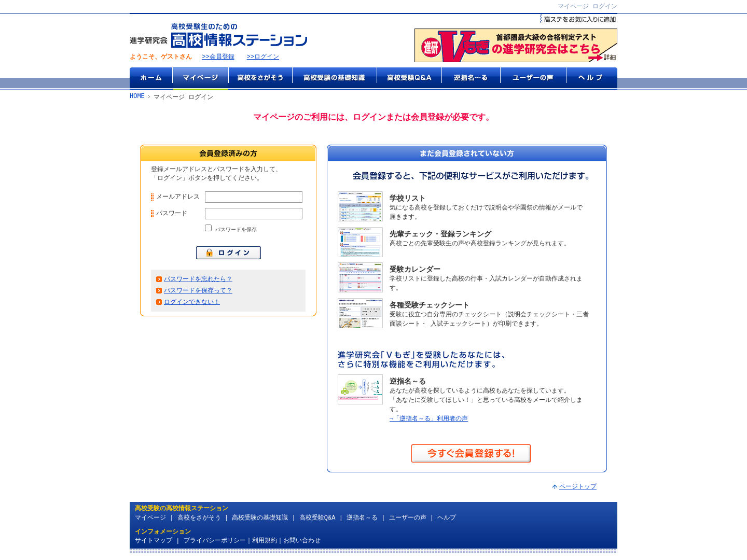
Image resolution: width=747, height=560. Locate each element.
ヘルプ (592, 79)
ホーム (151, 79)
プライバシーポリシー (215, 542)
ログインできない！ (192, 307)
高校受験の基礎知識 (334, 79)
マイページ (200, 79)
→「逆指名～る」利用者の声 (429, 420)
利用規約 (265, 542)
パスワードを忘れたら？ (198, 283)
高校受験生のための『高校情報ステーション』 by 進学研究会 (218, 36)
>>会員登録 (218, 58)
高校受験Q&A (409, 79)
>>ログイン (263, 58)
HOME (137, 98)
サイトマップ (154, 542)
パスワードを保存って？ (198, 295)
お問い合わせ (302, 542)
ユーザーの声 (533, 79)
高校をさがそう (260, 79)
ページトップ (578, 488)
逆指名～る (471, 79)
